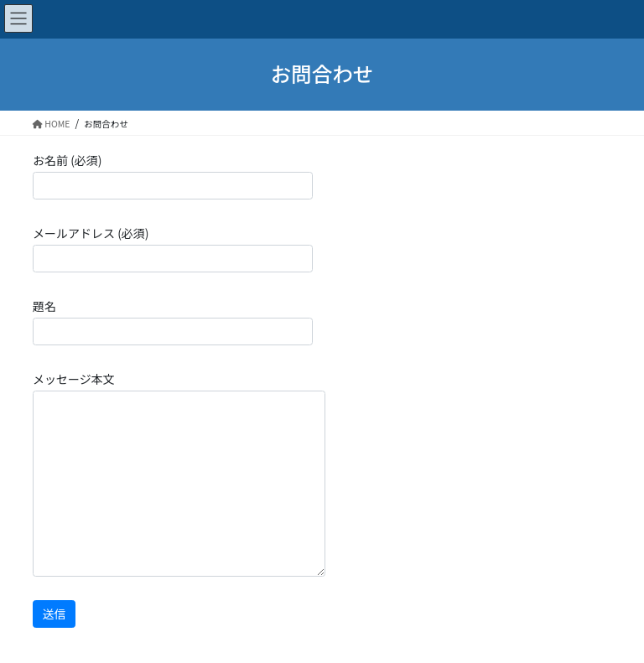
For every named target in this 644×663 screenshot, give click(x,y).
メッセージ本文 (179, 474)
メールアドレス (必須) (173, 249)
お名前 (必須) (173, 176)
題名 (173, 321)
